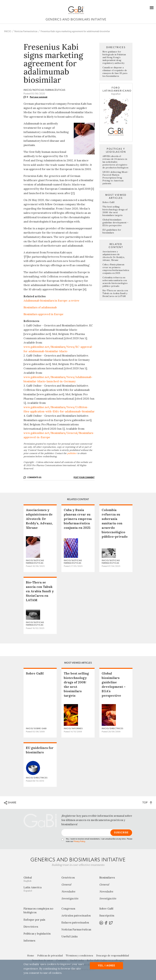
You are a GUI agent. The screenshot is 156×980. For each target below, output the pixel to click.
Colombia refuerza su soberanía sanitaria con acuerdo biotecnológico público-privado (115, 282)
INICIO (8, 31)
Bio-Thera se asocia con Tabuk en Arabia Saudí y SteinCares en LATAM (115, 293)
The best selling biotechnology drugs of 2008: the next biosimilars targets (115, 211)
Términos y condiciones (79, 956)
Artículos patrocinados (76, 916)
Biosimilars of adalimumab (40, 307)
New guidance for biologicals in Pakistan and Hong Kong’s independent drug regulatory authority (114, 57)
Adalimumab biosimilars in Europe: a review (51, 301)
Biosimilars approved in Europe (43, 314)
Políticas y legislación (37, 934)
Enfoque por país (34, 920)
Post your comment (39, 97)
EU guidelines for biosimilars (112, 231)
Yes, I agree (106, 966)
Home (31, 956)
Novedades (68, 891)
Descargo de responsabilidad (112, 956)
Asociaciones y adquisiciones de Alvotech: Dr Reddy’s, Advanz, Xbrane (114, 256)
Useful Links (69, 936)
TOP (147, 803)
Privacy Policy (79, 842)
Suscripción (107, 916)
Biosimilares (107, 878)
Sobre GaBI (108, 202)
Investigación (70, 898)
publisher (72, 453)
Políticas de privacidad (50, 956)
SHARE (10, 803)
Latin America (40, 889)
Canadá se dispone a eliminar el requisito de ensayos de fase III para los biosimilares (115, 72)
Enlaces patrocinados (75, 923)
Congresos (68, 909)
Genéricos (68, 878)
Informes (29, 941)
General (66, 885)
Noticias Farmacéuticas (26, 31)
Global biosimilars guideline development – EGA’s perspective (115, 223)
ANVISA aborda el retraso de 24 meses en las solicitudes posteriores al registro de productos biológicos (115, 162)
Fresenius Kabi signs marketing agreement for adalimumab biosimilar (75, 31)
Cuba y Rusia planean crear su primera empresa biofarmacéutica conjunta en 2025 (116, 269)
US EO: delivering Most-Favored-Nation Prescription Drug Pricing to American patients (115, 178)
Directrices (31, 927)
